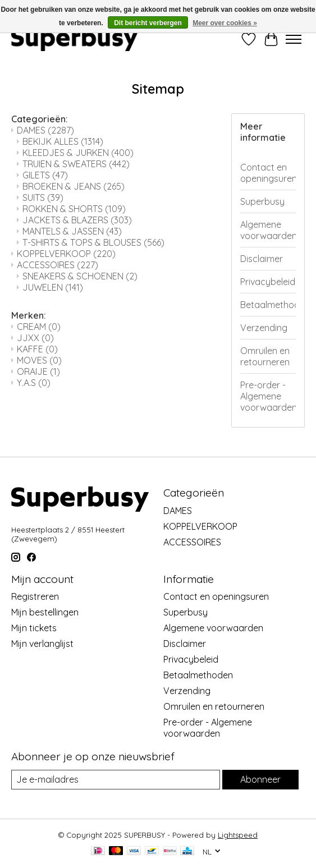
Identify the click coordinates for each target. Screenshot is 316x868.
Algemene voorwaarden (268, 230)
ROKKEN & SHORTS (74, 209)
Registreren (35, 596)
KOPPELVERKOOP (66, 254)
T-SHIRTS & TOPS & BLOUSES (93, 242)
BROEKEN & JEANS (74, 186)
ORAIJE (38, 371)
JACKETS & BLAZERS (77, 220)
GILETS (45, 175)
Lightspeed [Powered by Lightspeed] (238, 835)
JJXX (35, 338)
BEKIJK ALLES (63, 141)
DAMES (45, 130)
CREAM (39, 327)
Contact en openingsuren (268, 173)
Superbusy (262, 201)
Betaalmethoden (268, 305)
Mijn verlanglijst (42, 644)
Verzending (264, 328)
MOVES (39, 360)
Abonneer (260, 779)
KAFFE (37, 349)
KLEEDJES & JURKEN (78, 153)
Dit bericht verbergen (148, 23)
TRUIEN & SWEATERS (76, 164)
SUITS (43, 198)
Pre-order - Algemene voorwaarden (268, 396)
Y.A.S (34, 383)
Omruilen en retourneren (265, 356)
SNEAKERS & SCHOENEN (80, 276)
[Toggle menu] (294, 39)
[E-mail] (116, 780)
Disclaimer (262, 259)
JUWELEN (53, 287)
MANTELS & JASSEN (72, 231)
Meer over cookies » (225, 23)
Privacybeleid (268, 282)
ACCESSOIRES (58, 265)
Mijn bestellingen (45, 612)
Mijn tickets (34, 628)
